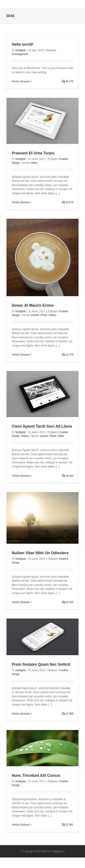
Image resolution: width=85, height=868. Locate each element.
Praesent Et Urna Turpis (33, 153)
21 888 (68, 714)
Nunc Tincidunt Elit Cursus (36, 775)
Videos (52, 315)
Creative (63, 159)
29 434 (68, 476)
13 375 (68, 355)
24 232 (68, 602)
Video (34, 163)
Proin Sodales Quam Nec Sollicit (41, 664)
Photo (44, 315)
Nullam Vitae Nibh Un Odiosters (40, 553)
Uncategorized (20, 54)
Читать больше (21, 81)
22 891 (68, 825)
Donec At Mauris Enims (33, 305)
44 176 (68, 81)
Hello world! (23, 44)
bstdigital (20, 50)
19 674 (68, 202)
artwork (35, 315)
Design (16, 163)
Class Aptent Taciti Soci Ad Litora (42, 426)
